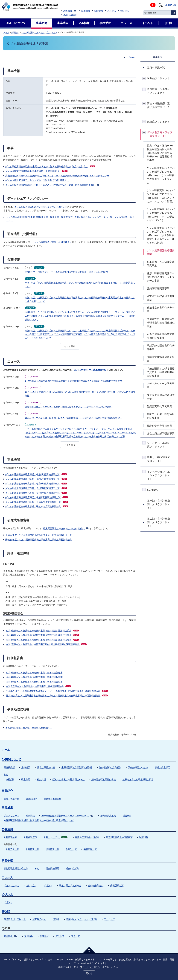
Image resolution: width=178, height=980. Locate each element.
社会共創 (41, 779)
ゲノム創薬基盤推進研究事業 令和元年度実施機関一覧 (37, 497)
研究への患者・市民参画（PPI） (69, 779)
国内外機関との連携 (138, 767)
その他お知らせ (96, 885)
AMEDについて (11, 759)
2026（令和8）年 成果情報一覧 (90, 370)
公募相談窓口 (30, 837)
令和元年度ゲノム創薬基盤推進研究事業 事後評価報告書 (39, 686)
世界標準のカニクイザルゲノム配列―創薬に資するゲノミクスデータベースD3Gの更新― (69, 407)
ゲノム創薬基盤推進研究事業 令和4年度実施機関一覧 (36, 484)
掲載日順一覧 (90, 849)
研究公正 (26, 779)
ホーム (6, 750)
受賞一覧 (127, 816)
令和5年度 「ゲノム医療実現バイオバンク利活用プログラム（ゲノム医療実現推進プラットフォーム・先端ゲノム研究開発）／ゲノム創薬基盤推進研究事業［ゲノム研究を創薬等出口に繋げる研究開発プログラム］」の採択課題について (80, 316)
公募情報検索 (10, 837)
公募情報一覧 (32, 849)
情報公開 (10, 779)
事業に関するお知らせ (70, 885)
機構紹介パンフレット (15, 919)
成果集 (56, 919)
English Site (171, 5)
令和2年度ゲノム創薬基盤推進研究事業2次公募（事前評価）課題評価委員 (46, 644)
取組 (6, 775)
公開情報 (99, 11)
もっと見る (70, 346)
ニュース (7, 877)
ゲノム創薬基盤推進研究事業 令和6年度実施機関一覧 (36, 474)
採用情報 (86, 11)
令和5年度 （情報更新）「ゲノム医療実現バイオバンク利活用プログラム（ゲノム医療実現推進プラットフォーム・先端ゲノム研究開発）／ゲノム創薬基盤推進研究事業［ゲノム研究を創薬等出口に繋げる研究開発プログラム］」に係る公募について (80, 334)
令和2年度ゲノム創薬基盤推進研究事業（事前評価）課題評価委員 (43, 640)
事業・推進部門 (162, 767)
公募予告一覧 (12, 849)
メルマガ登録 (70, 15)
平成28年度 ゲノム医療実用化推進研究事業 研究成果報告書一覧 (39, 535)
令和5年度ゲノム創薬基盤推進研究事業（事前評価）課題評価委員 (43, 631)
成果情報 (30, 816)
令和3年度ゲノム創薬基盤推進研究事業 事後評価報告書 (34, 682)
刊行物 (6, 911)
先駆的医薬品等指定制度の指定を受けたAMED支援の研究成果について (39, 820)
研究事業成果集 (108, 816)
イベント (48, 885)
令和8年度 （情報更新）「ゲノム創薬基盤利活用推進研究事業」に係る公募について (67, 272)
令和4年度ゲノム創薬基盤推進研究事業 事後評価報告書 (34, 677)
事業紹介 (15, 32)
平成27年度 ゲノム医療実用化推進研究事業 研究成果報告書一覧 (39, 539)
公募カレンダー (56, 837)
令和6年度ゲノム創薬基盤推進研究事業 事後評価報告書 (34, 673)
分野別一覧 (71, 849)
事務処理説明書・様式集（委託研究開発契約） (29, 728)
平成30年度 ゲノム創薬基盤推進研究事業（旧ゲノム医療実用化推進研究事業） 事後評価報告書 (57, 691)
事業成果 (7, 808)
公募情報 (7, 829)
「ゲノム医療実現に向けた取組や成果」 (52, 242)
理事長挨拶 (9, 767)
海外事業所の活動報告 (110, 767)
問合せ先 (124, 11)
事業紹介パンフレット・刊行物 (82, 919)
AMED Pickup (39, 919)
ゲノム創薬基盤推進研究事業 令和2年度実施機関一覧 (36, 493)
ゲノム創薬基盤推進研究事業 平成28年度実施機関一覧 (37, 506)
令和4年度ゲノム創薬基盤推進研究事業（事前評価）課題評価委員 (43, 635)
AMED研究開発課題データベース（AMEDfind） (67, 816)
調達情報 (70, 11)
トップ (6, 32)
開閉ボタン (144, 78)
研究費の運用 (53, 868)
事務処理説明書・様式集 (87, 837)
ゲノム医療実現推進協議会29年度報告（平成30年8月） (36, 171)
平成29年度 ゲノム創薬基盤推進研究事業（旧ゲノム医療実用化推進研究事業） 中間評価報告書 (57, 695)
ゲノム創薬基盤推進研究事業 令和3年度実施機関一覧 (36, 488)
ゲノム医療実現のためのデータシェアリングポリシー (41, 207)
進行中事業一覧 (11, 799)
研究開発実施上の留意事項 (119, 837)
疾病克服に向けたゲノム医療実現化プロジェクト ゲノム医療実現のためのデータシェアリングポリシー (57, 176)
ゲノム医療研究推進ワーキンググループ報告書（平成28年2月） (37, 180)
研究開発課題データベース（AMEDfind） (66, 528)
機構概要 (26, 767)
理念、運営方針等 (46, 767)
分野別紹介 (31, 799)
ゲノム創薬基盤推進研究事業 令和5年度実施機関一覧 (36, 479)
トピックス (31, 885)
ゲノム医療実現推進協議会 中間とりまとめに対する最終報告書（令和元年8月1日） (50, 166)
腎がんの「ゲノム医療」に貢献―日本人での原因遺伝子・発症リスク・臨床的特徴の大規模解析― (73, 418)
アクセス (111, 11)
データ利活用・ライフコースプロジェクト (39, 32)
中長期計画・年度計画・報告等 (77, 767)
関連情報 (144, 837)
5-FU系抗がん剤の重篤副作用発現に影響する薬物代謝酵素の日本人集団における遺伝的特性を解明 (74, 381)
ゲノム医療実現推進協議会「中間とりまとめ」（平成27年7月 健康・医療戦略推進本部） (52, 185)
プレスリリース (11, 816)
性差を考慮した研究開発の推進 (138, 779)
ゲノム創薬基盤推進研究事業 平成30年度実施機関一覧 (37, 502)
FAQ (37, 868)
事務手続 (7, 861)
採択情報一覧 (52, 849)
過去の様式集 (73, 868)
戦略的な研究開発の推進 (104, 779)
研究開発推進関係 (53, 799)
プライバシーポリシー (91, 967)
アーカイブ (109, 919)
